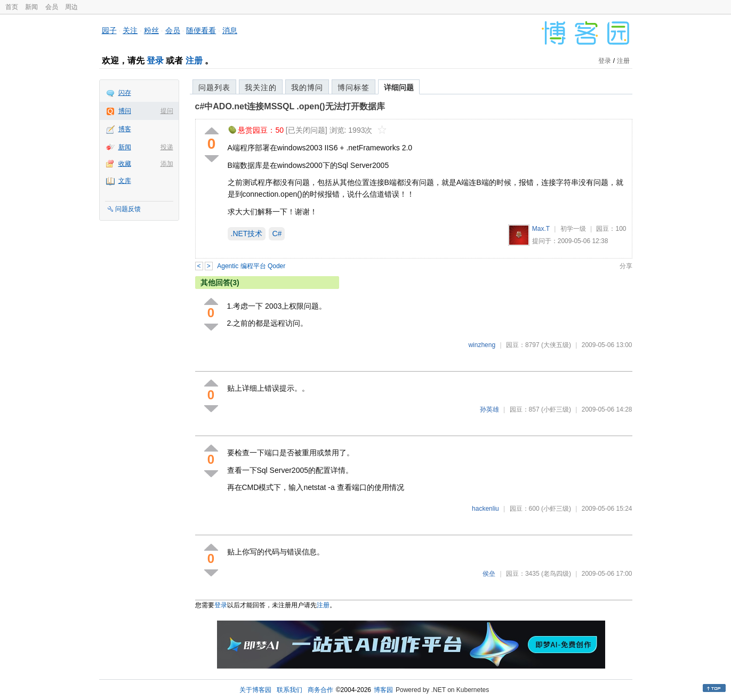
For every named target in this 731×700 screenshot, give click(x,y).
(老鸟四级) (556, 574)
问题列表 (214, 87)
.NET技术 (247, 234)
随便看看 (201, 30)
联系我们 (290, 690)
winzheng (482, 345)
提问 (167, 111)
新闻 (31, 7)
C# (277, 234)
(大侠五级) (556, 345)
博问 (125, 111)
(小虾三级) (556, 409)
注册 (194, 61)
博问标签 (354, 87)
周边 (71, 7)
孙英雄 (489, 409)
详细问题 (399, 87)
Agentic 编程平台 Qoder (251, 266)
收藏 (125, 164)
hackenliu (485, 509)
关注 (130, 30)
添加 (167, 164)
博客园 (383, 690)
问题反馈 (128, 209)
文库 (125, 181)
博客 (125, 129)
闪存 (125, 93)
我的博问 (307, 87)
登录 (155, 61)
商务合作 (320, 690)
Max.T (541, 229)
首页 (12, 7)
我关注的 (261, 87)
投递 (167, 147)
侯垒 (489, 574)
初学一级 (573, 229)
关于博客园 (255, 690)
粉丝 (151, 30)
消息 (230, 30)
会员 (52, 7)
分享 (626, 266)
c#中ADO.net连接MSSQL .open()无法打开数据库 (290, 106)
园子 (109, 30)
